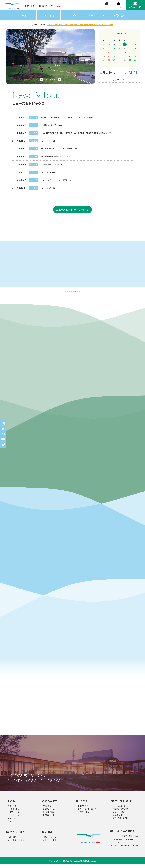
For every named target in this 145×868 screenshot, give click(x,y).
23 (130, 60)
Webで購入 (13, 841)
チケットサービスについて (18, 844)
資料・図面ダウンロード (87, 813)
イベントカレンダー (15, 813)
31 (135, 63)
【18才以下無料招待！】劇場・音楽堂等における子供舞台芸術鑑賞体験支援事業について (76, 136)
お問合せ (50, 836)
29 (114, 48)
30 (130, 63)
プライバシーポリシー (51, 844)
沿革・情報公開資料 (120, 822)
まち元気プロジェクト (51, 816)
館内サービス (83, 819)
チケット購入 (17, 836)
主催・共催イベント (15, 809)
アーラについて (97, 19)
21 (119, 60)
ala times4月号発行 (49, 144)
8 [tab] (80, 295)
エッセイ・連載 (119, 816)
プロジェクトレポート (51, 813)
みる (24, 19)
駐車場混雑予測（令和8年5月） (53, 129)
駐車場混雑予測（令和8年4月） (53, 168)
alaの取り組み (118, 819)
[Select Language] (118, 9)
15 (125, 56)
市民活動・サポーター (51, 819)
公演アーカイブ (14, 816)
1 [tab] (46, 83)
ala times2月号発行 (49, 191)
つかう (73, 19)
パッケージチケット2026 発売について (57, 184)
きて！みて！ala (14, 819)
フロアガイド (83, 809)
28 (109, 48)
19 (109, 60)
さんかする (49, 19)
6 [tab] (76, 295)
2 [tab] (48, 83)
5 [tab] (55, 83)
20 (114, 60)
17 (135, 56)
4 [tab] (53, 83)
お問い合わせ (121, 19)
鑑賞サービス (13, 825)
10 (135, 52)
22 (125, 60)
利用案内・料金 (84, 816)
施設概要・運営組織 (120, 813)
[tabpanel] (50, 60)
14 (119, 56)
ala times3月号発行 (49, 176)
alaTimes (11, 822)
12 (109, 56)
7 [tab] (78, 295)
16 (130, 56)
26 (109, 63)
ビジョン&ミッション (121, 809)
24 (135, 60)
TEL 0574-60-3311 (116, 843)
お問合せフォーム (49, 841)
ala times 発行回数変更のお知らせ (55, 160)
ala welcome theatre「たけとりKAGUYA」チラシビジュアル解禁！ (68, 121)
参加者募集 (47, 809)
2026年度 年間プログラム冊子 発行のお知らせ (59, 152)
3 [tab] (50, 83)
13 (114, 56)
